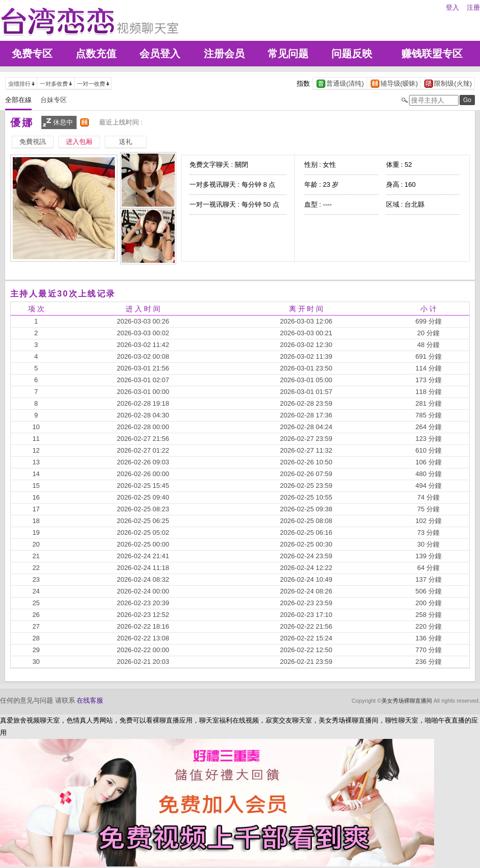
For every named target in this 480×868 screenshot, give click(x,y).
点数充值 (96, 54)
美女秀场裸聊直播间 (407, 701)
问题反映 (352, 54)
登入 (452, 7)
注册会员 (224, 54)
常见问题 (288, 54)
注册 (473, 7)
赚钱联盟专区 (432, 54)
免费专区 (32, 54)
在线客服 (90, 700)
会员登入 (160, 54)
